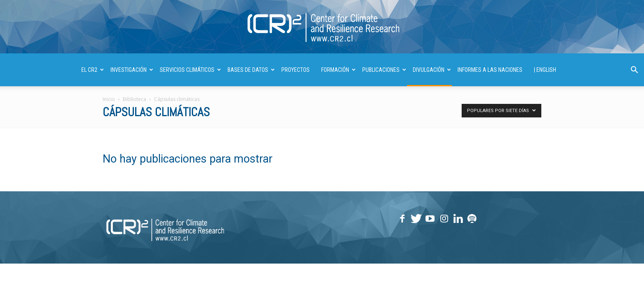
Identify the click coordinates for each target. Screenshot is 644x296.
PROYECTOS (296, 70)
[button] (634, 71)
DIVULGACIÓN (432, 70)
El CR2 (93, 70)
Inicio (109, 99)
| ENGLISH (545, 70)
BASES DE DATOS (251, 70)
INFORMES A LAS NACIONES (490, 70)
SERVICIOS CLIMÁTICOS (190, 70)
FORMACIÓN (338, 70)
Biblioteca (135, 99)
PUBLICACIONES (384, 70)
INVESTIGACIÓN (132, 70)
